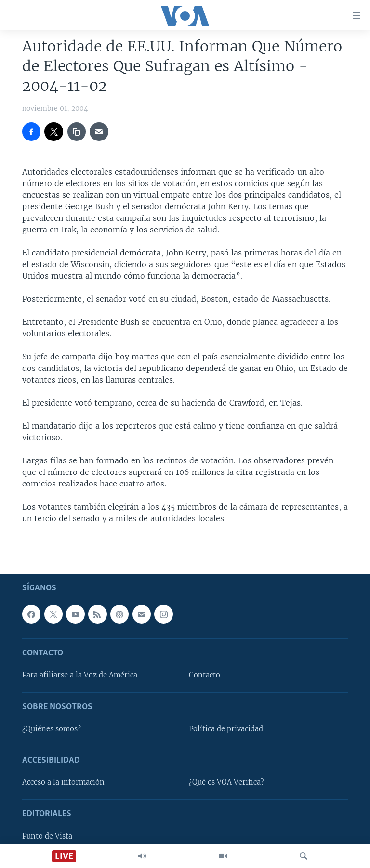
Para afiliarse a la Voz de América (80, 675)
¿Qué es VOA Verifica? (226, 782)
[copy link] (77, 131)
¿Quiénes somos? (52, 729)
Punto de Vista (47, 836)
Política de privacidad (226, 729)
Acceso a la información (63, 782)
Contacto (205, 675)
